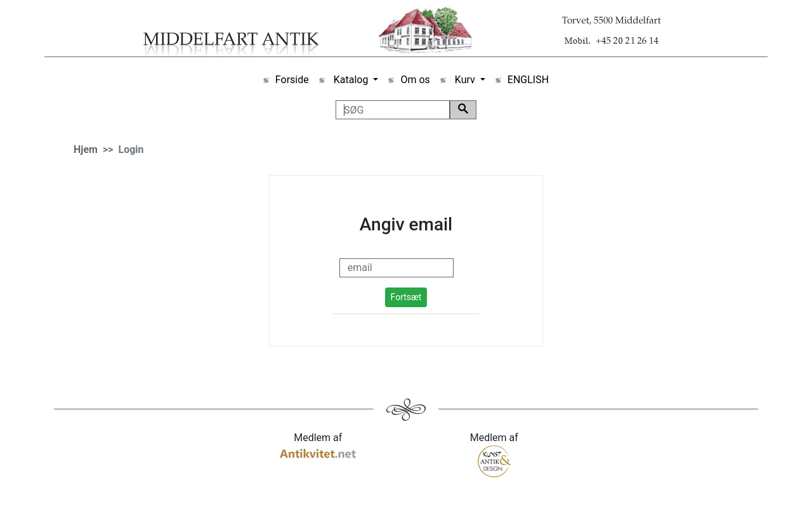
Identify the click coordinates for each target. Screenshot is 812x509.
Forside (292, 80)
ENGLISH (528, 80)
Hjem (86, 149)
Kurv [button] (465, 80)
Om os (415, 80)
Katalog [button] (351, 80)
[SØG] (393, 110)
